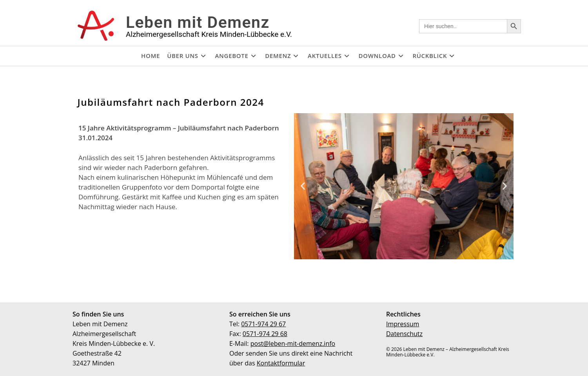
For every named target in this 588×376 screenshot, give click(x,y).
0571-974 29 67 (263, 324)
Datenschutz (404, 334)
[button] (303, 186)
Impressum (403, 324)
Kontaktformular (281, 363)
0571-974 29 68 (265, 334)
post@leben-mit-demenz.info (293, 343)
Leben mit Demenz (198, 22)
